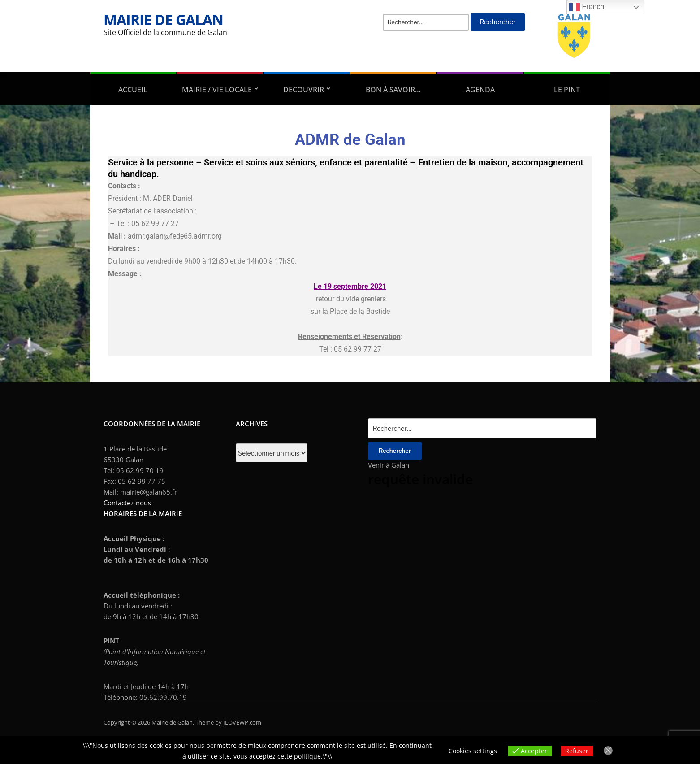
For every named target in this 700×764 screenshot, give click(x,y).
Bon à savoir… (393, 90)
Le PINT (567, 90)
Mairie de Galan (163, 20)
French (587, 7)
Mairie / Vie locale (217, 90)
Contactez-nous (127, 503)
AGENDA (480, 90)
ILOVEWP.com (242, 722)
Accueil (133, 90)
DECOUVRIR (304, 90)
